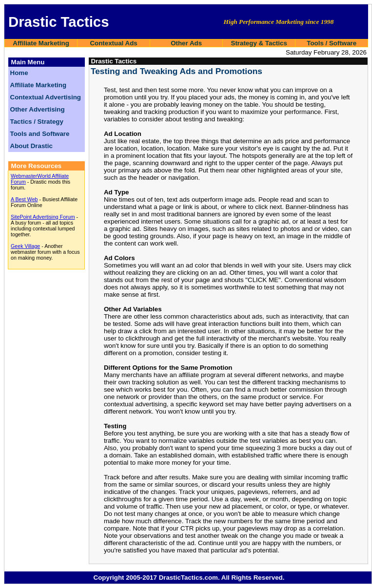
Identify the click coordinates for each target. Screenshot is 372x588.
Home (19, 73)
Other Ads (186, 43)
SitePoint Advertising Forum (43, 217)
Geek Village (25, 246)
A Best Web (24, 199)
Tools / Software (332, 43)
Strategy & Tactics (259, 43)
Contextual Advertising (46, 97)
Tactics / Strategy (37, 122)
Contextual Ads (113, 43)
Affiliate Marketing (41, 43)
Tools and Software (40, 134)
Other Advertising (38, 109)
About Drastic (31, 146)
